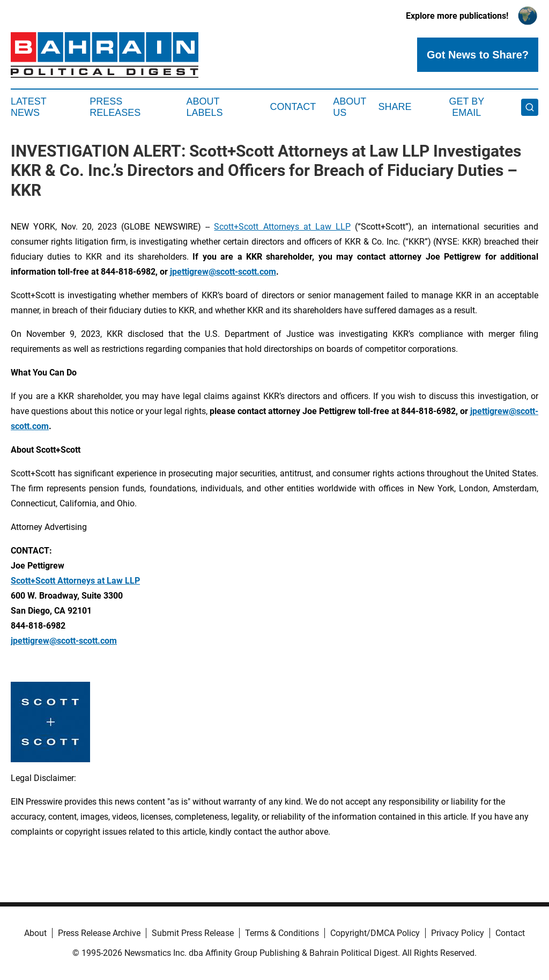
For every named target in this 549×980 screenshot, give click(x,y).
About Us (350, 107)
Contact (293, 107)
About (35, 933)
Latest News (28, 107)
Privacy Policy (458, 933)
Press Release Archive (99, 933)
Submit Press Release (193, 933)
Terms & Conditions (282, 933)
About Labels (205, 107)
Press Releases (115, 107)
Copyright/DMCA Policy (375, 933)
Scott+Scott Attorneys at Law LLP (282, 227)
